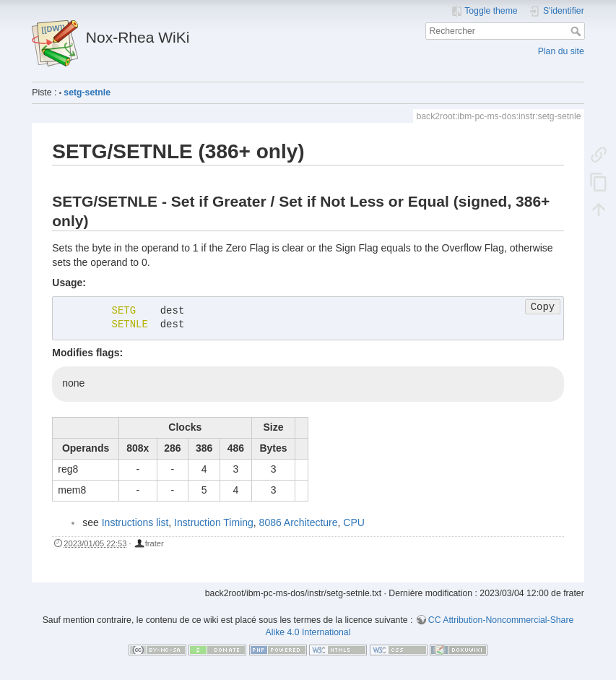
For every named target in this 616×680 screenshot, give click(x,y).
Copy (543, 307)
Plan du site (561, 51)
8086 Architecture (299, 522)
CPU (354, 522)
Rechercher (577, 31)
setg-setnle (87, 92)
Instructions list (135, 522)
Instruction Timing (214, 522)
